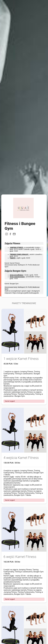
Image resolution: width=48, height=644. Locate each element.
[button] (14, 234)
